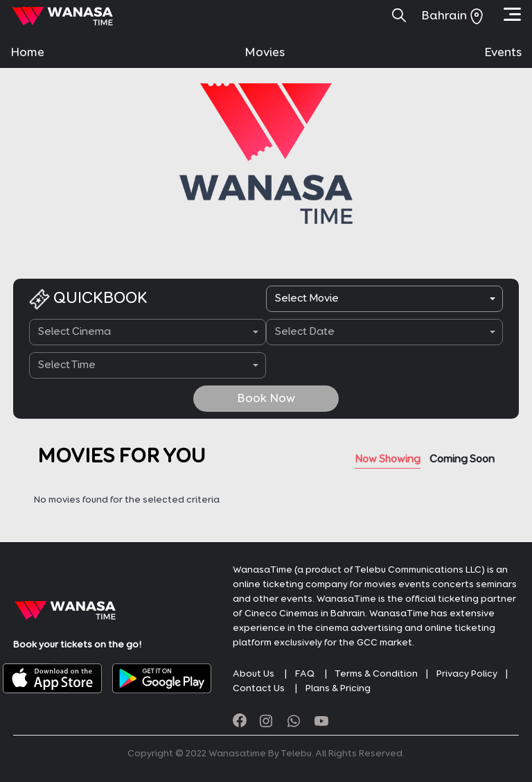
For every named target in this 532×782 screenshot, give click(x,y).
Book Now (266, 399)
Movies (265, 53)
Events (503, 53)
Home (27, 53)
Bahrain (452, 16)
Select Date (305, 332)
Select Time (67, 365)
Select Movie (307, 299)
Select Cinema (74, 332)
